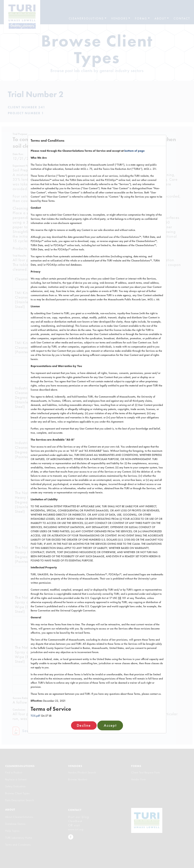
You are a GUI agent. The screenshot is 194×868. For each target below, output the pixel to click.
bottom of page (135, 151)
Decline (84, 725)
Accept (110, 725)
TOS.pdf (35, 716)
